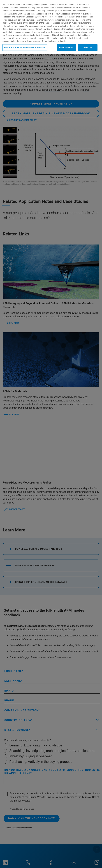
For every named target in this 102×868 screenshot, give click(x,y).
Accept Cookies (66, 48)
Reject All (88, 48)
